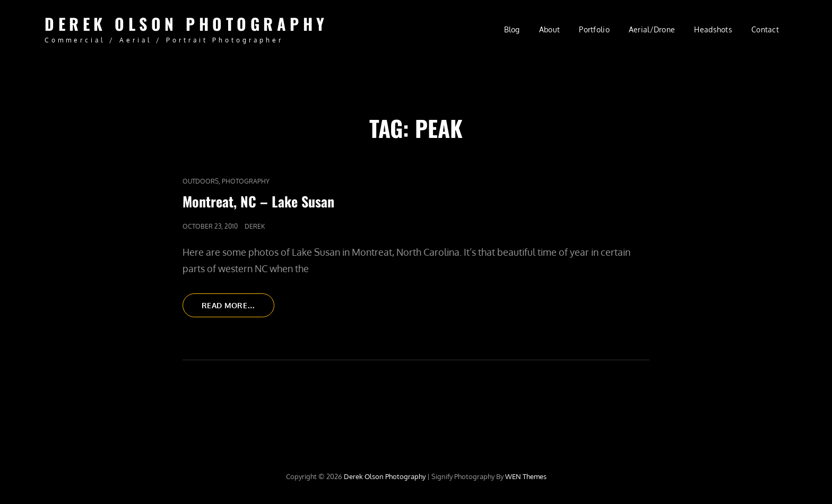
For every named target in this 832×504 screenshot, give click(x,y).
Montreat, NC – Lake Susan (258, 201)
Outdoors (201, 181)
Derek (255, 226)
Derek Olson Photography (187, 24)
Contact (765, 29)
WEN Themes (526, 476)
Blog (512, 29)
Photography (246, 181)
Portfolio (594, 29)
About (549, 29)
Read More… (238, 308)
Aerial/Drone (652, 29)
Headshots (713, 29)
